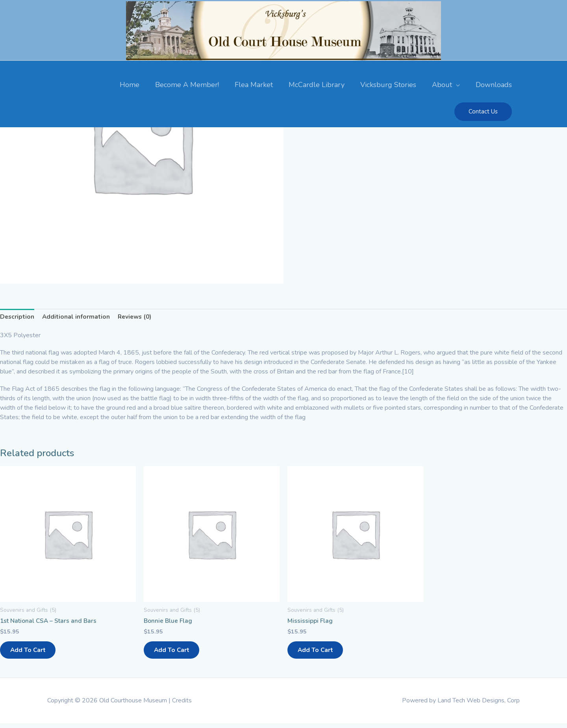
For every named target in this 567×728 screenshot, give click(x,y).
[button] (483, 110)
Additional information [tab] (77, 317)
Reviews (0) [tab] (137, 317)
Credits (182, 705)
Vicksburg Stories (388, 84)
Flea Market (254, 84)
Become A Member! (187, 84)
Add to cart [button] (32, 653)
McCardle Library (317, 84)
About (442, 84)
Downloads (494, 84)
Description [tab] (18, 317)
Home (130, 84)
